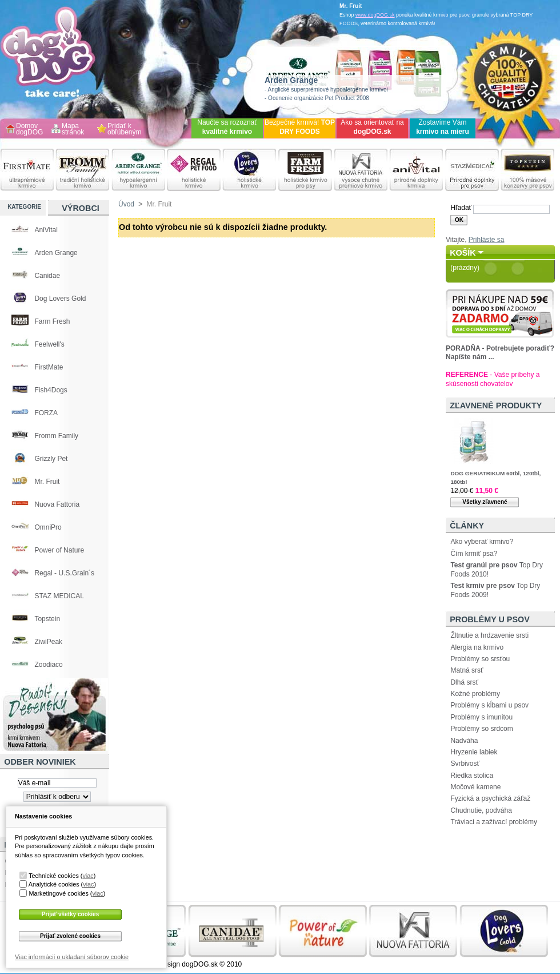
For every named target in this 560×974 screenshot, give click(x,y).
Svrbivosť (465, 764)
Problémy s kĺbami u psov (489, 705)
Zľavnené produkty (496, 405)
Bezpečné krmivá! (300, 127)
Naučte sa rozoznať (227, 127)
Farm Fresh (52, 321)
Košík (463, 253)
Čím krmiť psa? (474, 554)
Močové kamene (475, 787)
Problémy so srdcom (481, 729)
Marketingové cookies (58, 893)
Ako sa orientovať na (372, 127)
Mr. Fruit (47, 482)
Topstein (47, 619)
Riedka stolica (472, 776)
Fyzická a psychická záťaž (490, 798)
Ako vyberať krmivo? (482, 542)
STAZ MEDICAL (59, 596)
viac (88, 876)
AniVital (46, 230)
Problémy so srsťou (480, 659)
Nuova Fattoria (57, 504)
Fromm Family (56, 436)
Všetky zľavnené (485, 502)
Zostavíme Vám (443, 127)
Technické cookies (54, 876)
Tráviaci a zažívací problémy (494, 822)
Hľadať (461, 208)
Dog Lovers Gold (60, 299)
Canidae (47, 276)
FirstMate (49, 367)
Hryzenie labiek (474, 752)
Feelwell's (49, 344)
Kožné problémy (475, 694)
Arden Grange (56, 253)
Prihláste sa (487, 240)
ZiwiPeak (48, 642)
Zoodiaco (48, 665)
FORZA (46, 413)
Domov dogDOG (29, 130)
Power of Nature (59, 550)
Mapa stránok (73, 130)
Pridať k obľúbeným (125, 130)
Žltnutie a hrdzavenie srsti (489, 635)
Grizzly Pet (51, 459)
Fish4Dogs (51, 390)
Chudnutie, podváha (481, 810)
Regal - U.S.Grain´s (64, 573)
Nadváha (464, 741)
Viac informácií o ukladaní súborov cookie (72, 957)
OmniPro (48, 527)
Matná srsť (467, 670)
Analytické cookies (54, 884)
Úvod (126, 204)
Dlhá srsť (464, 682)
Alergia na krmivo (477, 647)
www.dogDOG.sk (375, 15)
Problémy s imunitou (481, 717)
